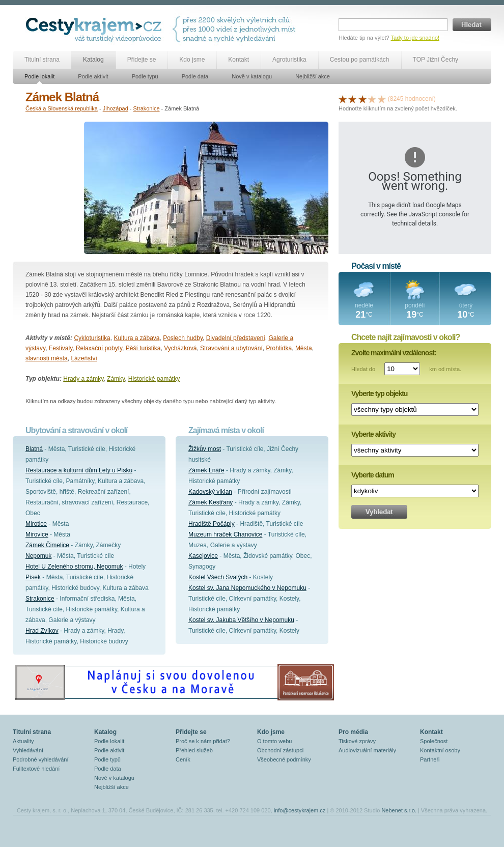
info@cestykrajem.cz (300, 810)
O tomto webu (274, 741)
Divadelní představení (236, 338)
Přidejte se (142, 60)
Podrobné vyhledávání (40, 759)
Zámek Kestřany (211, 502)
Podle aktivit (93, 76)
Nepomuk (38, 556)
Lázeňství (84, 358)
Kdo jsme (192, 60)
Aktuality (23, 741)
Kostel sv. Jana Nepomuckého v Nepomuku (247, 588)
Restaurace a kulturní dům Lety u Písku (79, 470)
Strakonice (147, 108)
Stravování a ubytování (231, 348)
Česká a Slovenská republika (62, 108)
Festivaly (61, 348)
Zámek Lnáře (206, 470)
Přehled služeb (194, 750)
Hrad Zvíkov (42, 631)
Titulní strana (42, 60)
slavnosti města (47, 358)
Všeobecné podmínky (284, 759)
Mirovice (37, 534)
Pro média (353, 732)
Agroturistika (289, 60)
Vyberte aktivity (373, 434)
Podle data (195, 76)
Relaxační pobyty (99, 348)
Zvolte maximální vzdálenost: (394, 353)
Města (304, 348)
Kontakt (239, 60)
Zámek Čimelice (47, 545)
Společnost (434, 741)
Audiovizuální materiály (367, 750)
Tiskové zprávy (357, 741)
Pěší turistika (143, 348)
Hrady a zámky (83, 379)
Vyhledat (379, 512)
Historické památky (154, 379)
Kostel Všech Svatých (218, 577)
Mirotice (36, 524)
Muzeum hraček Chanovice (225, 534)
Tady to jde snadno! (415, 38)
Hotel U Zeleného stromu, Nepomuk (74, 567)
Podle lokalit (39, 76)
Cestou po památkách (360, 60)
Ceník (183, 759)
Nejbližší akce (313, 76)
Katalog (93, 60)
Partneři (430, 759)
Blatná (34, 449)
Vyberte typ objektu (379, 393)
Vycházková (180, 348)
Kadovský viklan (210, 492)
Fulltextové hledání (36, 769)
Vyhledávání (28, 750)
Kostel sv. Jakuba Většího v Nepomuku (241, 620)
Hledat (472, 25)
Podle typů (145, 76)
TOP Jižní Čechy (436, 60)
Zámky (116, 379)
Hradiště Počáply (212, 524)
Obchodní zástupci (280, 750)
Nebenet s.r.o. (399, 810)
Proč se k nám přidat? (203, 741)
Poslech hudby (183, 338)
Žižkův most (205, 449)
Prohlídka (279, 348)
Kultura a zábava (136, 338)
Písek (33, 577)
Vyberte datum (373, 475)
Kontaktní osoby (440, 750)
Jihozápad (116, 108)
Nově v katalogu (252, 76)
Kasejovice (203, 556)
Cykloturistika (92, 338)
